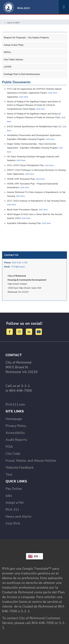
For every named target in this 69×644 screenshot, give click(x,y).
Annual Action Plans (14, 45)
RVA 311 (12, 510)
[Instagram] (20, 332)
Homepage (14, 419)
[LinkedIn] (29, 332)
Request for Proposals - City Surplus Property (26, 38)
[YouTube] (39, 332)
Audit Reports (16, 440)
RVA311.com (15, 404)
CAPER (7, 67)
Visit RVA (13, 523)
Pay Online (14, 489)
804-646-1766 (20, 263)
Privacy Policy (16, 426)
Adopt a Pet (15, 503)
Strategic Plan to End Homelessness (22, 74)
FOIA (9, 447)
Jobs (9, 496)
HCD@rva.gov (18, 267)
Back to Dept (12, 23)
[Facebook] (10, 332)
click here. (24, 97)
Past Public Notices (13, 60)
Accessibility (15, 433)
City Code (13, 454)
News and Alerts (18, 517)
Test (9, 474)
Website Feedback (20, 468)
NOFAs (7, 52)
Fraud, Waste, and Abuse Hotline (31, 461)
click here (53, 93)
